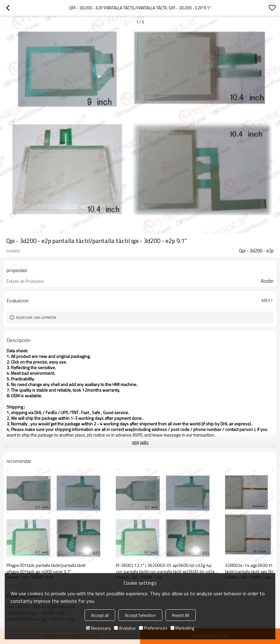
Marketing (182, 628)
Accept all (100, 615)
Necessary (98, 628)
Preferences (153, 628)
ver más (140, 443)
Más (266, 300)
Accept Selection (140, 615)
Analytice (125, 628)
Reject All (181, 615)
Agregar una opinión (36, 317)
